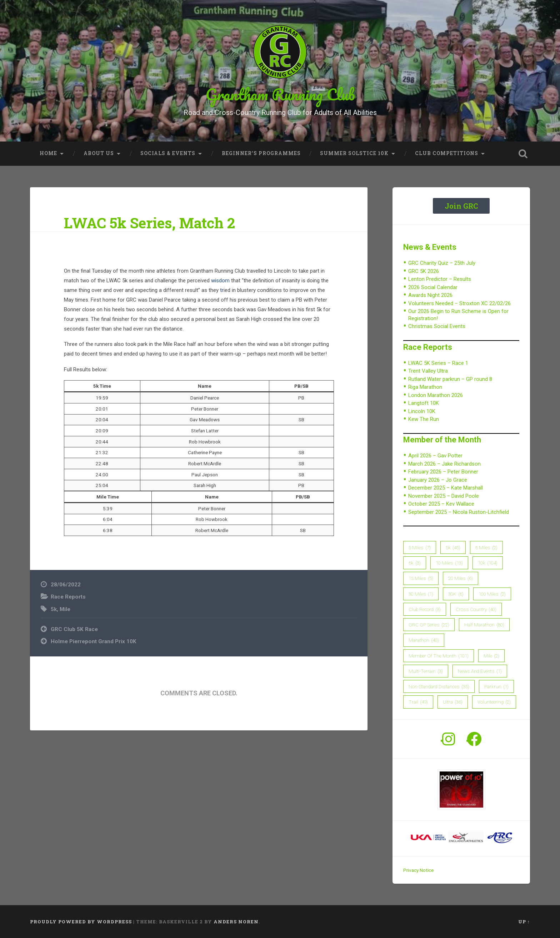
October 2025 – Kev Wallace (441, 504)
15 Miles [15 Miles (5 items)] (421, 578)
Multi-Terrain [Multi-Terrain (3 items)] (426, 671)
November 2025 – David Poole (444, 496)
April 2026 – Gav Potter (435, 456)
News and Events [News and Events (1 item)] (480, 671)
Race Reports (68, 597)
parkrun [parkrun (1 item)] (496, 686)
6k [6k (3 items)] (415, 563)
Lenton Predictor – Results (440, 279)
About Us (99, 153)
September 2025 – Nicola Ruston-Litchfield (459, 512)
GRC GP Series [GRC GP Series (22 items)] (429, 625)
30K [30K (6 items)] (456, 594)
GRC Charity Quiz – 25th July (442, 263)
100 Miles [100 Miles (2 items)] (492, 594)
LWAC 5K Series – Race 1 (438, 363)
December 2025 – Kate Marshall (446, 488)
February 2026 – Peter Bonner (443, 472)
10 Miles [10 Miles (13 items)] (449, 563)
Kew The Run (424, 419)
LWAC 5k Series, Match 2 (149, 223)
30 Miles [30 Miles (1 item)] (421, 594)
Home (48, 153)
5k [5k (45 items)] (453, 547)
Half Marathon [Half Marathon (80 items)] (484, 625)
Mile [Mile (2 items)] (491, 656)
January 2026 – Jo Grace (438, 480)
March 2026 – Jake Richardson (444, 464)
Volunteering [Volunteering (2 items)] (494, 702)
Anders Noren (236, 922)
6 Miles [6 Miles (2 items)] (486, 547)
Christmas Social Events (437, 326)
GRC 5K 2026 (424, 271)
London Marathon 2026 (436, 395)
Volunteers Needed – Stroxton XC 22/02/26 (459, 303)
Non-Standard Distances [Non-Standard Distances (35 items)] (439, 686)
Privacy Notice (418, 870)
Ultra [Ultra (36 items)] (453, 702)
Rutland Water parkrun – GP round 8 (450, 379)
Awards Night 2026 (430, 295)
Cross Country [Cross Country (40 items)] (476, 609)
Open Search (523, 154)
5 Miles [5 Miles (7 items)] (420, 547)
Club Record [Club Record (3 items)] (425, 609)
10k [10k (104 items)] (488, 563)
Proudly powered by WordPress (81, 922)
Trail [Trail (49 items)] (418, 702)
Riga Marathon (425, 387)
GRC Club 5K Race (74, 629)
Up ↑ (524, 922)
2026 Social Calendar (433, 287)
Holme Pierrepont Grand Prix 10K (94, 641)
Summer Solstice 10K (354, 153)
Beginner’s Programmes (261, 153)
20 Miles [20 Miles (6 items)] (461, 578)
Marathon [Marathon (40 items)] (424, 640)
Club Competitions (447, 153)
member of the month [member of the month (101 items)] (439, 656)
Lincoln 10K (422, 411)
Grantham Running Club (280, 94)
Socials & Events (168, 153)
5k (54, 609)
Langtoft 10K (424, 403)
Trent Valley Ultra (428, 371)
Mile (65, 609)
